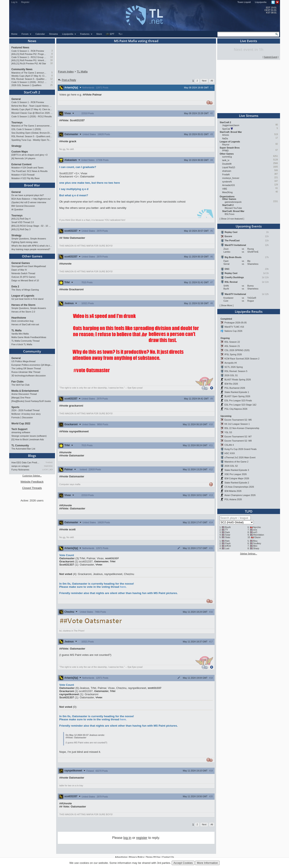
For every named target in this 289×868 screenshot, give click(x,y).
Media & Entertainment (25, 391)
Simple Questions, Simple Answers (29, 239)
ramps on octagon (20, 466)
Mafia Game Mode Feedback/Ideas (29, 337)
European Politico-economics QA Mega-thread (32, 365)
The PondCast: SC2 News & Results (30, 171)
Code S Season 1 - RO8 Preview (28, 51)
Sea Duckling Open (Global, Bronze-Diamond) (32, 133)
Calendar (40, 34)
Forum (27, 34)
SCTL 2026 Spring (233, 367)
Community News (22, 69)
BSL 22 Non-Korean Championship (242, 428)
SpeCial (226, 129)
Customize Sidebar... (32, 476)
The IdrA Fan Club (20, 385)
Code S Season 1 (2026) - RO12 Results (29, 82)
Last (227, 548)
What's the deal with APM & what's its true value (32, 246)
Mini (255, 546)
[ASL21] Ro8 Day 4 (21, 219)
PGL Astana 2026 (233, 499)
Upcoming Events (249, 226)
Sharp (256, 548)
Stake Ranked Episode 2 (237, 483)
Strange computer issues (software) (29, 436)
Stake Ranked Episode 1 (237, 392)
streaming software (21, 432)
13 (51, 57)
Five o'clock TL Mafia (22, 344)
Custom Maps (20, 152)
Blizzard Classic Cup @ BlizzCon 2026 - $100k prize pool (32, 113)
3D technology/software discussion (29, 376)
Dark (227, 532)
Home (14, 34)
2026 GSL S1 (231, 375)
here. (123, 587)
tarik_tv (226, 160)
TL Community (20, 446)
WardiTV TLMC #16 (234, 327)
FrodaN (226, 174)
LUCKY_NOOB (47, 470)
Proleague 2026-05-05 (235, 323)
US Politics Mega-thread (24, 361)
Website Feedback (32, 482)
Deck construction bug (22, 321)
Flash (228, 543)
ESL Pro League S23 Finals (238, 400)
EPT (110, 34)
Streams (54, 34)
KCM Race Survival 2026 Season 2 (242, 359)
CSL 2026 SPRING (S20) (237, 350)
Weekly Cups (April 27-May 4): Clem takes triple (29, 76)
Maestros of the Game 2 (236, 462)
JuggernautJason (231, 125)
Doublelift (227, 164)
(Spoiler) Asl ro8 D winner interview (29, 202)
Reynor (226, 145)
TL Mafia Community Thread (26, 341)
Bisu (255, 541)
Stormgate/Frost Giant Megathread (29, 266)
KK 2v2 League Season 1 (237, 424)
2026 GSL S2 (231, 466)
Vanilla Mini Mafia (20, 334)
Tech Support (19, 429)
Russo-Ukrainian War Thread (26, 372)
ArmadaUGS (229, 185)
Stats (228, 537)
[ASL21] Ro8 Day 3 (21, 229)
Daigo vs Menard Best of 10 (25, 280)
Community (32, 351)
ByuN (228, 527)
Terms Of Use (153, 857)
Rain (227, 541)
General (16, 99)
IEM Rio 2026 (231, 384)
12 (51, 79)
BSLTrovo (230, 214)
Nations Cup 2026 (233, 331)
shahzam (227, 171)
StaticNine (48, 466)
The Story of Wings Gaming (25, 290)
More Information (207, 863)
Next (204, 81)
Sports (15, 407)
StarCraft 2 (32, 92)
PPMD (226, 151)
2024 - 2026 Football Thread (26, 410)
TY (226, 530)
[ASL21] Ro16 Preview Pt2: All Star (29, 63)
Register (25, 2)
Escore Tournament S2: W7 (238, 437)
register (142, 838)
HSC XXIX (230, 453)
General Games (21, 263)
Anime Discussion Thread (24, 394)
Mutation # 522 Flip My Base (26, 178)
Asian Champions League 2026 (240, 495)
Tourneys (17, 123)
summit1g (227, 157)
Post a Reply (67, 80)
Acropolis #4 (231, 363)
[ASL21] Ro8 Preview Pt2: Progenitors (29, 54)
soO (255, 532)
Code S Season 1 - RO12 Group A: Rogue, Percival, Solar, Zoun (29, 57)
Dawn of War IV (19, 270)
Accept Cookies (183, 863)
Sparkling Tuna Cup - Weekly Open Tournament (32, 140)
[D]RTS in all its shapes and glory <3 (29, 155)
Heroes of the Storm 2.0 (23, 312)
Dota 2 (15, 287)
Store (99, 34)
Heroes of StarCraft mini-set (25, 324)
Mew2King (228, 192)
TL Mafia (17, 331)
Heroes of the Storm (24, 305)
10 (51, 63)
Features (86, 34)
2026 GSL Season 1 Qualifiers (27, 85)
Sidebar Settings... (249, 554)
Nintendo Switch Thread (23, 273)
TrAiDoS (49, 462)
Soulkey (257, 543)
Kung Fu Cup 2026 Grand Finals (240, 449)
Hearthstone (19, 318)
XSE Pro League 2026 (235, 474)
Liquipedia (261, 2)
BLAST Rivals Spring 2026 (238, 380)
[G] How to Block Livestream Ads (28, 439)
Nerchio (257, 527)
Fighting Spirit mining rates (25, 242)
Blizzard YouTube (233, 208)
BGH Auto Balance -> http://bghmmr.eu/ (31, 199)
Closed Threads (32, 488)
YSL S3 (228, 432)
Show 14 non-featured (232, 219)
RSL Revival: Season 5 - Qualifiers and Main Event (29, 79)
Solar (228, 535)
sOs (255, 530)
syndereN (227, 182)
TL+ (121, 34)
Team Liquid (244, 2)
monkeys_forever (231, 178)
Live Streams (249, 116)
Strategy (17, 146)
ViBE (225, 189)
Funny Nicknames (20, 470)
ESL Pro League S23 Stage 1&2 (240, 405)
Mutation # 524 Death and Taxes (27, 168)
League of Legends (23, 296)
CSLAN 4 (229, 445)
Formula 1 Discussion (22, 417)
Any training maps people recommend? (31, 249)
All (212, 81)
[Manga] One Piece (21, 398)
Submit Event (270, 57)
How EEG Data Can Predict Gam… (26, 462)
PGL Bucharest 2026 (235, 388)
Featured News (20, 48)
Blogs (32, 456)
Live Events (249, 41)
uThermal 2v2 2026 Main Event (240, 457)
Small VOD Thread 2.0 (23, 222)
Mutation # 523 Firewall (23, 175)
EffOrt (228, 546)
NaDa (225, 138)
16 (51, 60)
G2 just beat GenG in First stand (27, 299)
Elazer (257, 537)
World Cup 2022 (21, 424)
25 (51, 85)
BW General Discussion (23, 206)
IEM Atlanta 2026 (233, 491)
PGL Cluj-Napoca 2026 (236, 409)
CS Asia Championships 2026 (239, 487)
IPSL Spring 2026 (233, 354)
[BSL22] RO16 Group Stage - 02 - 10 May (32, 226)
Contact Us (168, 857)
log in (127, 838)
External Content (22, 164)
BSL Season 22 (232, 342)
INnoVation (258, 535)
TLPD (249, 511)
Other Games (32, 256)
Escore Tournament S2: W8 (238, 441)
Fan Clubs (18, 382)
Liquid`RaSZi (229, 167)
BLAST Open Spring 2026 (237, 396)
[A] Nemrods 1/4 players (23, 158)
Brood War (32, 185)
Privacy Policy (137, 857)
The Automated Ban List (23, 449)
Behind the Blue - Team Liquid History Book (32, 106)
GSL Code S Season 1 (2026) (26, 129)
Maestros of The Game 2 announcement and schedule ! (29, 73)
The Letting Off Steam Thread (26, 368)
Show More (226, 305)
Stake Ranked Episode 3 (237, 470)
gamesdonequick (233, 202)
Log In (14, 2)
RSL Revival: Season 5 (236, 371)
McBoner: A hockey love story (26, 414)
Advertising (121, 857)
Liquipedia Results (249, 311)
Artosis (226, 135)
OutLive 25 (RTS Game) (24, 277)
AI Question (17, 209)
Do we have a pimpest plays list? (28, 195)
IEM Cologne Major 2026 (237, 478)
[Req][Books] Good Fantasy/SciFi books (31, 401)
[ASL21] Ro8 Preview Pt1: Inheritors (29, 60)
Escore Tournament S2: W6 (238, 420)
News (32, 41)
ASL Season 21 (232, 346)
